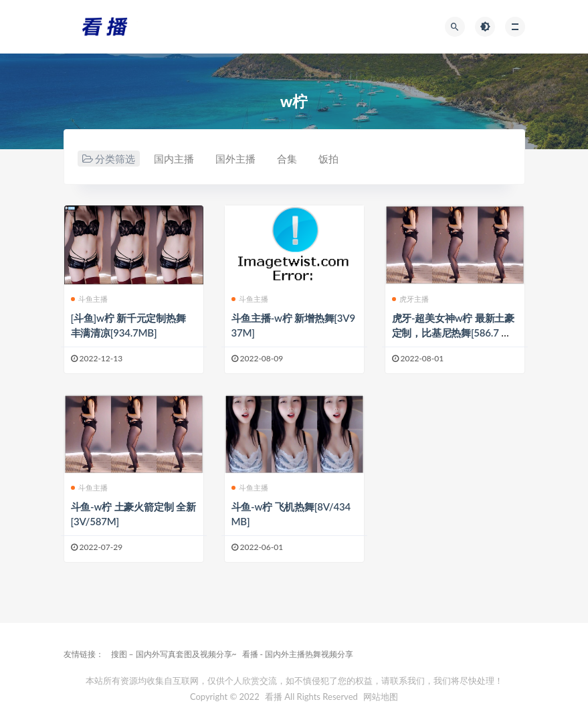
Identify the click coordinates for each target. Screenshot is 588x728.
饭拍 (328, 159)
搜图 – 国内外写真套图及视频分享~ (174, 654)
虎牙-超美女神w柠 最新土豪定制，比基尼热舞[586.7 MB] (453, 333)
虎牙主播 (411, 299)
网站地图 (381, 697)
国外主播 (235, 159)
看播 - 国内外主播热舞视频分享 (298, 654)
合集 (287, 159)
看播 (274, 697)
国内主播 (174, 159)
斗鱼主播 (90, 299)
